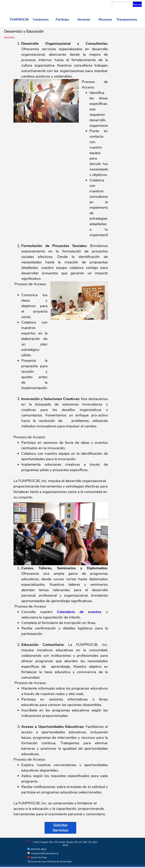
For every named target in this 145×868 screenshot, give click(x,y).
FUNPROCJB (19, 20)
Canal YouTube (39, 857)
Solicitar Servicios (60, 828)
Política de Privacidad (59, 862)
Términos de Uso (37, 862)
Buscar (137, 5)
